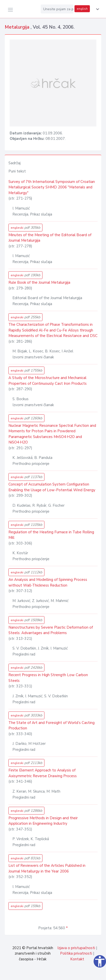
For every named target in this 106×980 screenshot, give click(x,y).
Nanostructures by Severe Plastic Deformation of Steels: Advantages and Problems (51, 630)
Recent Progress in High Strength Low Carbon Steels (48, 678)
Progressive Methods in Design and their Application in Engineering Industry (43, 821)
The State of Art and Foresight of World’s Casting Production (52, 726)
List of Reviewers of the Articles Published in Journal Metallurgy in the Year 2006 (47, 868)
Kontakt (77, 959)
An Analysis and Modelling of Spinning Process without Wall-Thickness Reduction (48, 582)
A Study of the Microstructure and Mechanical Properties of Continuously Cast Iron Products (48, 381)
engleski (25, 228)
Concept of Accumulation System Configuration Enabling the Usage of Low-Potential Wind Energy (52, 487)
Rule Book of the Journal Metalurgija (39, 282)
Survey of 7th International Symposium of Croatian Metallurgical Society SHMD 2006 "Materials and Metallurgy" (52, 187)
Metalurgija (18, 27)
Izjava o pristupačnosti (76, 948)
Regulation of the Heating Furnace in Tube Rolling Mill (51, 535)
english (82, 9)
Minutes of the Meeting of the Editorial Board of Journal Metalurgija (50, 238)
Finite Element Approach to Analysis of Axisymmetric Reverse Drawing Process (43, 773)
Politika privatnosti (76, 953)
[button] (97, 9)
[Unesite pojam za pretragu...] (57, 9)
